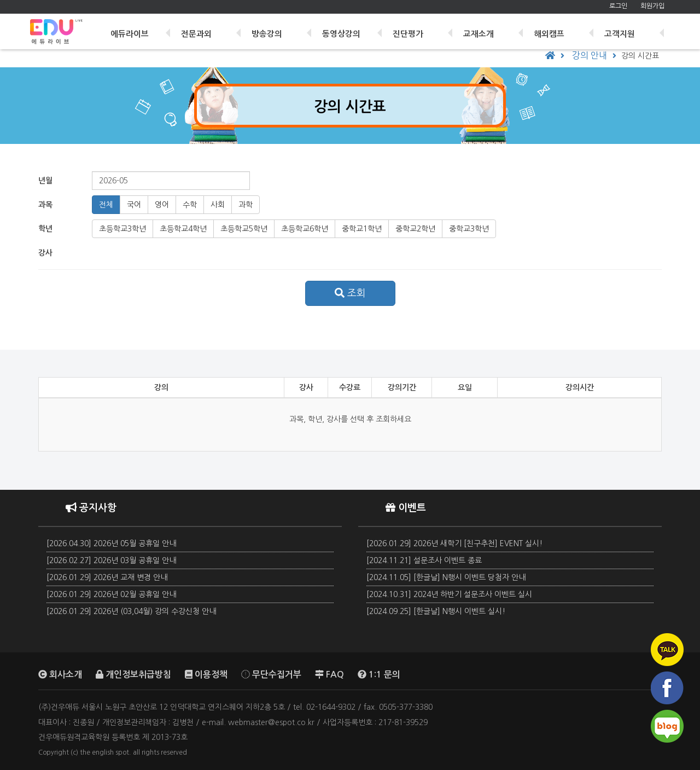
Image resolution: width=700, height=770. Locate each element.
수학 (190, 205)
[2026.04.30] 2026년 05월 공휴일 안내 (111, 543)
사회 (218, 205)
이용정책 (206, 674)
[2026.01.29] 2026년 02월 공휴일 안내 (111, 594)
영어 (162, 205)
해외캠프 (551, 29)
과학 (246, 205)
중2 (415, 229)
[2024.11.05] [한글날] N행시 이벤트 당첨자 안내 (446, 577)
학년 (45, 229)
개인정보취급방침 (133, 674)
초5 (244, 229)
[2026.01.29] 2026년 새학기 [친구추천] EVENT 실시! (454, 543)
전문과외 (203, 29)
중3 (469, 229)
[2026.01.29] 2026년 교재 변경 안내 (107, 577)
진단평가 (412, 29)
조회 (350, 293)
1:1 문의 (379, 674)
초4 (183, 229)
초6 (305, 229)
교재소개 (482, 29)
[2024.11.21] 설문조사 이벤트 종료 (424, 560)
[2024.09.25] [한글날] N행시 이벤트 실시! (436, 611)
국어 (134, 205)
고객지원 (621, 29)
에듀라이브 (137, 29)
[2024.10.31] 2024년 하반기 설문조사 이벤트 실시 (449, 594)
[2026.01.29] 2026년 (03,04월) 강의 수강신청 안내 (131, 611)
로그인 (618, 6)
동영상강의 (346, 29)
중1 (362, 229)
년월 (45, 181)
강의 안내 (590, 55)
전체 (106, 205)
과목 (45, 205)
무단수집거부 (271, 674)
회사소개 (60, 674)
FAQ (329, 674)
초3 (122, 229)
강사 (45, 253)
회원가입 (652, 6)
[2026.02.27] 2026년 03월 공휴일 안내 (111, 560)
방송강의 (272, 29)
